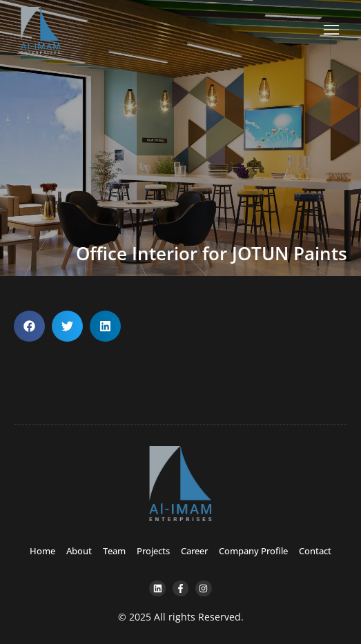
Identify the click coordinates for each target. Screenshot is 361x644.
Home (42, 551)
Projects (153, 551)
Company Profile (253, 551)
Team (114, 551)
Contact (315, 551)
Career (194, 551)
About (79, 551)
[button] (29, 326)
